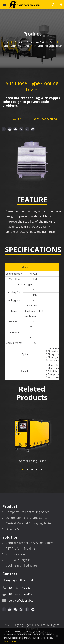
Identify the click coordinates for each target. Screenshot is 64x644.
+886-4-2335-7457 (20, 594)
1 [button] (23, 469)
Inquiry (16, 119)
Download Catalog (45, 119)
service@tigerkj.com (22, 600)
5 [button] (42, 469)
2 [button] (27, 469)
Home (7, 42)
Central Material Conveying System (30, 523)
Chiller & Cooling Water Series (16, 46)
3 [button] (32, 469)
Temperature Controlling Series (41, 42)
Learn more (10, 641)
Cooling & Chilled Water (22, 565)
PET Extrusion (15, 554)
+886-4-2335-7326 (20, 588)
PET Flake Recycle (18, 560)
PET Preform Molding (20, 548)
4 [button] (37, 469)
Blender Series (16, 529)
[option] (32, 159)
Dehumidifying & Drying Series (27, 518)
